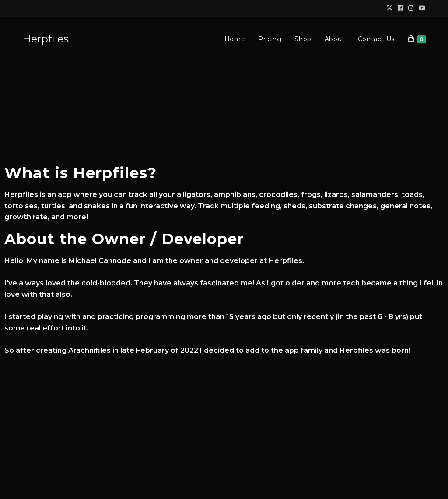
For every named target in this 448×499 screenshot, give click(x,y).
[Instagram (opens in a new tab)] (411, 8)
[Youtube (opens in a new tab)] (421, 8)
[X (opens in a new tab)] (389, 8)
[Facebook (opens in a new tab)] (400, 8)
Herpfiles (45, 39)
